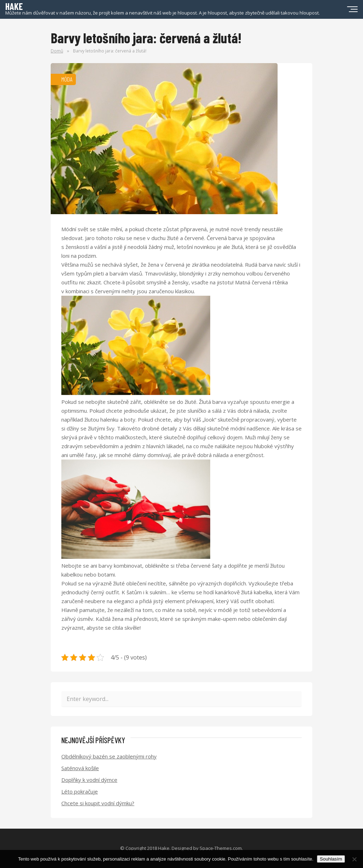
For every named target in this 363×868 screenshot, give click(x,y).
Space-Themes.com (221, 848)
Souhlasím (331, 859)
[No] (354, 859)
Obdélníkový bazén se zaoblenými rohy (109, 756)
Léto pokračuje (80, 791)
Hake (164, 848)
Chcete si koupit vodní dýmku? (98, 803)
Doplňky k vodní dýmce (89, 780)
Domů (57, 51)
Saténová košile (80, 768)
